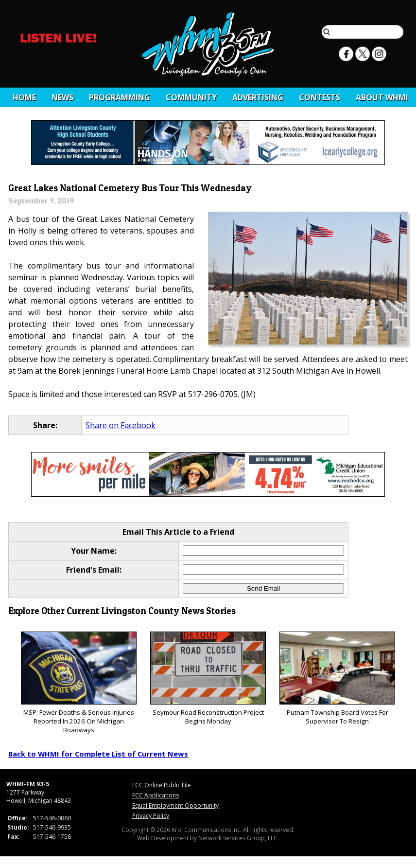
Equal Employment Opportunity (175, 805)
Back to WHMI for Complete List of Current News (98, 754)
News (62, 97)
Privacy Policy (151, 816)
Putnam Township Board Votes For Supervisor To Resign (337, 678)
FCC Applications (156, 795)
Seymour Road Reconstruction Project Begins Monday (208, 678)
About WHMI (382, 97)
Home (24, 97)
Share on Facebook (121, 425)
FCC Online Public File (162, 785)
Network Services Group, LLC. (239, 838)
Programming (120, 97)
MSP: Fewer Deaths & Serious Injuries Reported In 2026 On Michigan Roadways (78, 683)
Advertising (258, 97)
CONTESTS (320, 97)
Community (191, 97)
